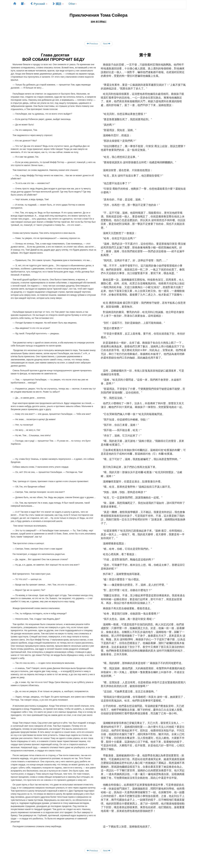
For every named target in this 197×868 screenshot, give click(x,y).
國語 (58, 4)
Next (107, 44)
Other (73, 4)
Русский (39, 4)
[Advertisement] (98, 30)
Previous (92, 44)
